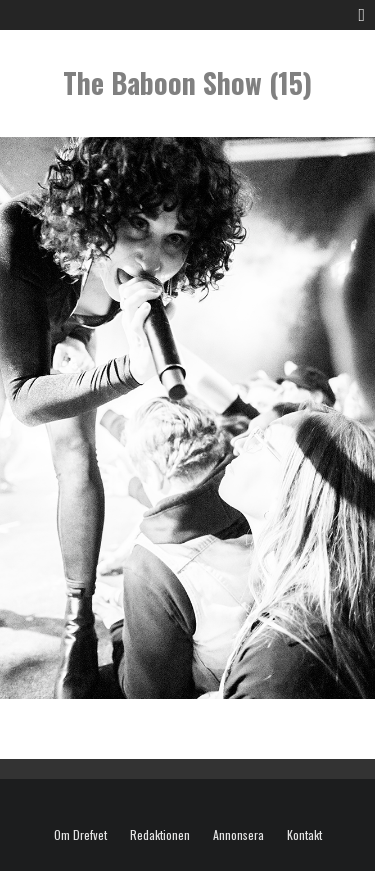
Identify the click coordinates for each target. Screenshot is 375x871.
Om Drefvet (80, 835)
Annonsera (238, 835)
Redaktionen (160, 835)
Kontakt (304, 835)
